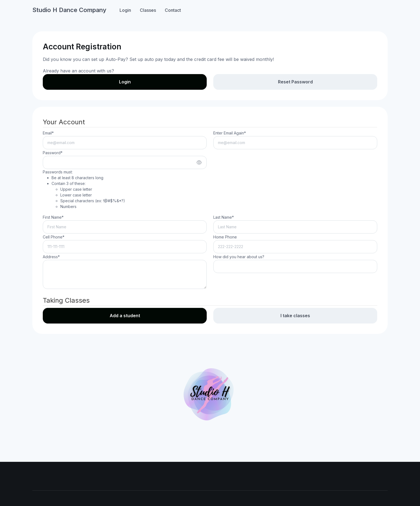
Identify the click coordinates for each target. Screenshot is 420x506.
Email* (48, 133)
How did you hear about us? (239, 257)
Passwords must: (84, 189)
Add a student (125, 316)
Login (125, 10)
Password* (53, 153)
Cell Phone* (54, 237)
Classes (148, 10)
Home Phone (225, 237)
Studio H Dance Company (69, 10)
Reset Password (295, 82)
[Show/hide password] (199, 162)
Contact (173, 10)
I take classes (295, 316)
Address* (51, 257)
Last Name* (224, 217)
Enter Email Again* (230, 133)
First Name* (53, 217)
